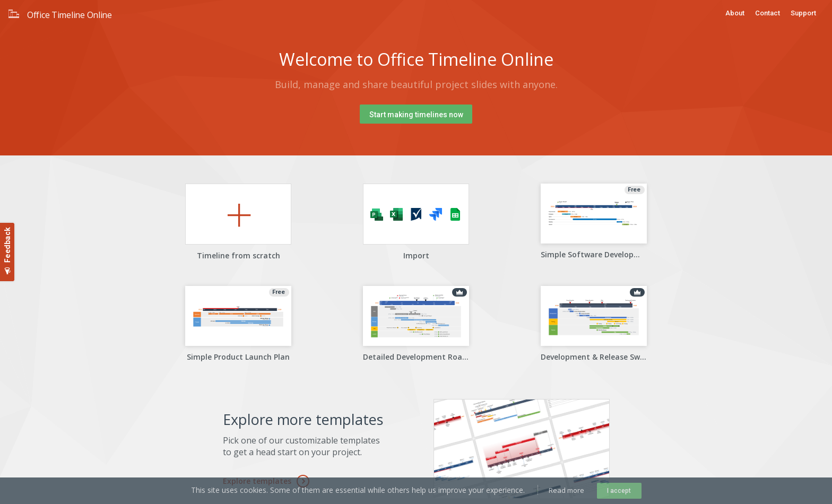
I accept (619, 491)
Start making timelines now (416, 115)
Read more (566, 490)
